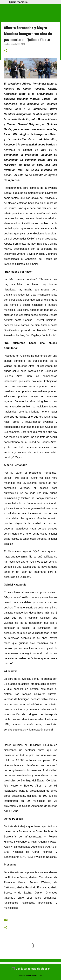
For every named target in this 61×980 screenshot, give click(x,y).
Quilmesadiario (18, 2)
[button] (6, 51)
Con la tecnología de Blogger (30, 969)
